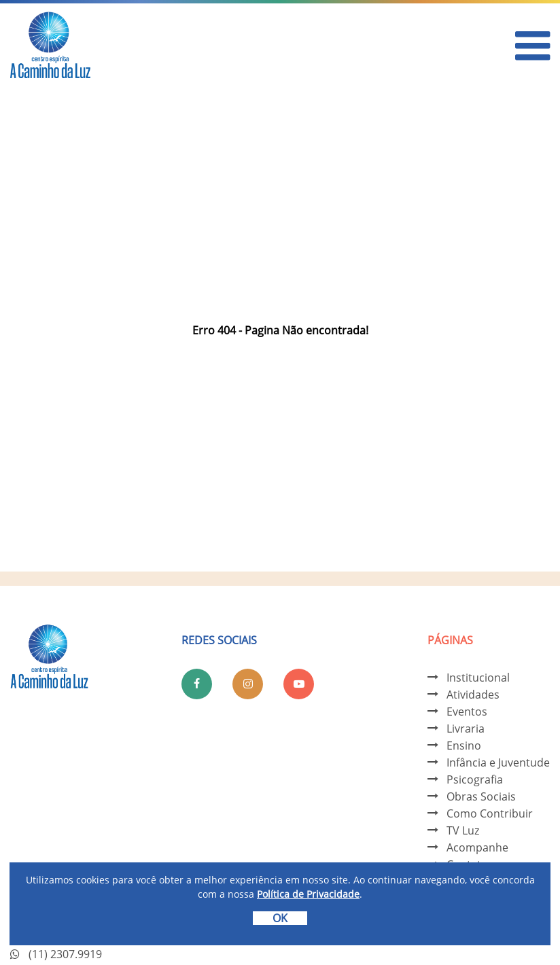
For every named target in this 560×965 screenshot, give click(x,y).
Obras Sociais (481, 796)
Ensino (464, 745)
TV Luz (463, 830)
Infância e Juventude (498, 762)
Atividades (473, 695)
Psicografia (475, 779)
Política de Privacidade (308, 894)
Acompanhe (477, 847)
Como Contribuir (490, 813)
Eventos (467, 712)
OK (280, 918)
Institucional (478, 678)
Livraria (466, 729)
